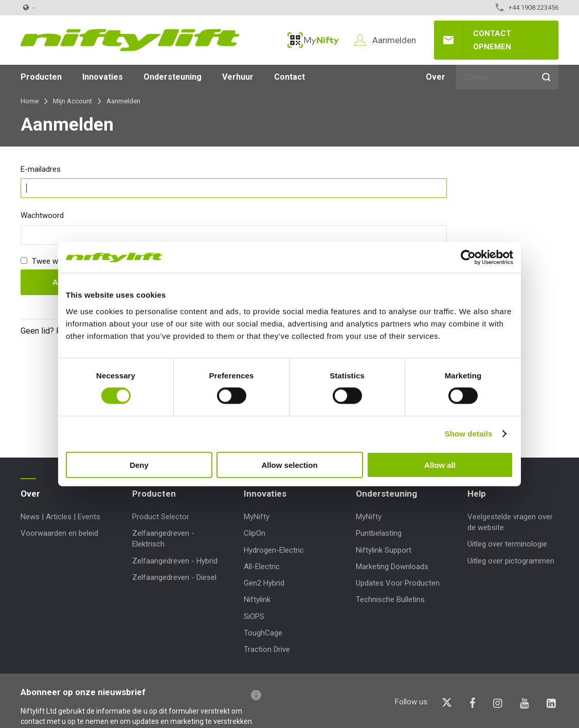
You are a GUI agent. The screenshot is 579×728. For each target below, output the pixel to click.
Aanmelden (394, 40)
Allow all (440, 465)
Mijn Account (73, 101)
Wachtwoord (42, 215)
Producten (41, 77)
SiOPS (254, 616)
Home (30, 101)
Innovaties (103, 77)
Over (436, 77)
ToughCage (263, 633)
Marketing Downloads (392, 567)
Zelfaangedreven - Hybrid (175, 561)
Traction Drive (267, 649)
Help (477, 494)
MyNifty (313, 40)
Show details (469, 434)
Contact (289, 77)
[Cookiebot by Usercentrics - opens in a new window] (468, 258)
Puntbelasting (379, 533)
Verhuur (238, 77)
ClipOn (255, 533)
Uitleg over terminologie (507, 544)
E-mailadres (41, 169)
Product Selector (161, 517)
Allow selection (289, 465)
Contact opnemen (492, 40)
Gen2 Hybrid (264, 583)
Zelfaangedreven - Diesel (174, 577)
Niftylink (257, 599)
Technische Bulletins (390, 599)
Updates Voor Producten (398, 583)
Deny (139, 465)
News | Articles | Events (60, 517)
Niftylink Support (384, 550)
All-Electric (262, 567)
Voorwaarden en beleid (59, 533)
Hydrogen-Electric (274, 550)
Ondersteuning (173, 77)
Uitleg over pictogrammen (511, 561)
